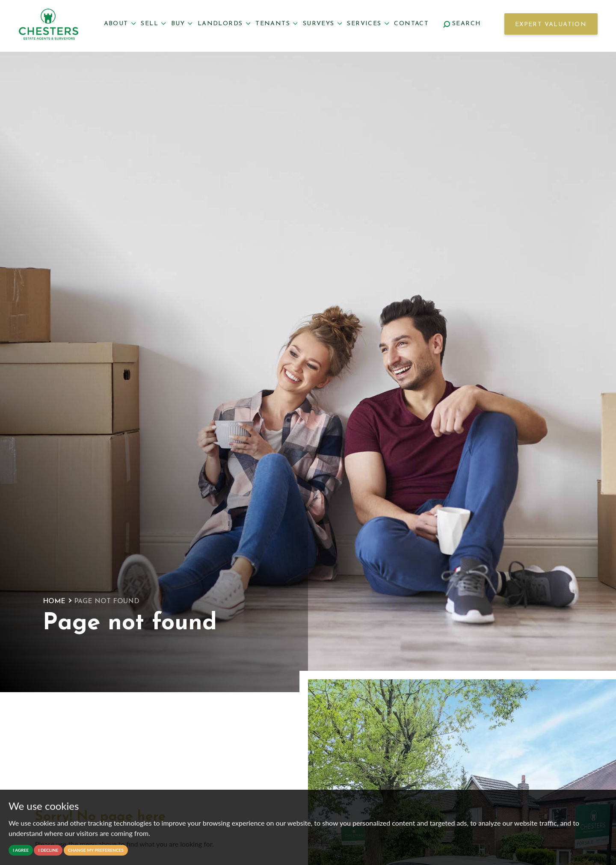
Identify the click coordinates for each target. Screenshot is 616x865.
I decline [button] (48, 850)
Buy (182, 24)
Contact (411, 24)
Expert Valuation (551, 25)
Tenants (277, 24)
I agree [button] (21, 850)
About (120, 24)
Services (368, 24)
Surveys (323, 24)
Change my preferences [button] (96, 850)
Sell (153, 24)
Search (462, 24)
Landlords (224, 24)
